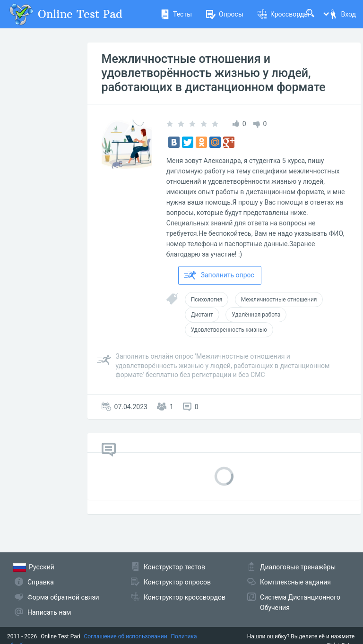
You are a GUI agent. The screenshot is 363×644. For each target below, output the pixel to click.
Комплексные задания (295, 582)
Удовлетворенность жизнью (229, 330)
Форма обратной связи (63, 597)
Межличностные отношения (279, 300)
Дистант (202, 315)
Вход (342, 14)
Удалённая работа (256, 315)
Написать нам (49, 612)
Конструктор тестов (174, 567)
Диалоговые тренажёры (298, 567)
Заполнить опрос (219, 275)
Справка (41, 582)
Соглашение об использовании (126, 636)
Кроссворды (283, 14)
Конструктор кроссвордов (185, 597)
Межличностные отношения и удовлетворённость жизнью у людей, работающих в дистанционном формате (214, 73)
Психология (207, 300)
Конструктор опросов (177, 582)
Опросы (225, 14)
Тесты (176, 14)
